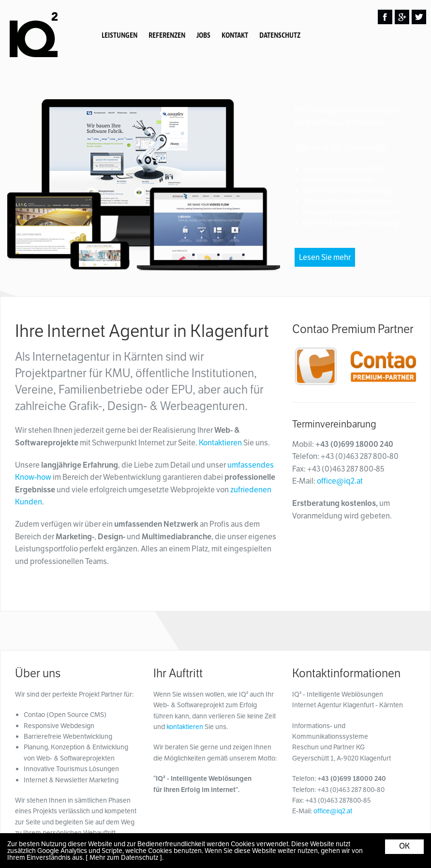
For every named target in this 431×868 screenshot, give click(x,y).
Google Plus (402, 17)
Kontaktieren (220, 443)
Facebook (385, 17)
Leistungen (119, 35)
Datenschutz (280, 35)
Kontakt (235, 35)
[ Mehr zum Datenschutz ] (124, 857)
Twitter (419, 17)
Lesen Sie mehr (325, 257)
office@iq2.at (340, 481)
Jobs (203, 35)
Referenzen (167, 35)
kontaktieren (185, 727)
